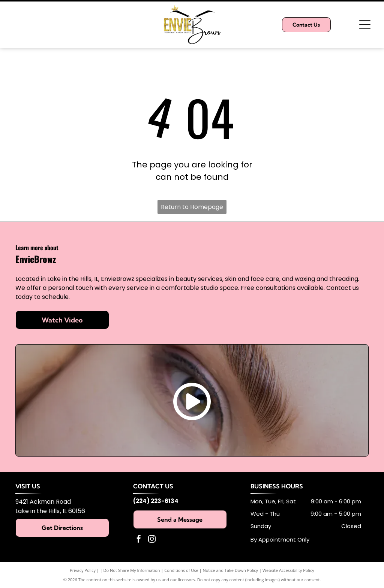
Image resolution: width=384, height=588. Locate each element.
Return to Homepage (192, 207)
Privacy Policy (83, 570)
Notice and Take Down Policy (231, 570)
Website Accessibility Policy (288, 570)
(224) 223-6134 (156, 501)
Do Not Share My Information (132, 570)
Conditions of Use (181, 570)
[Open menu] (365, 25)
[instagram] (152, 540)
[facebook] (139, 540)
